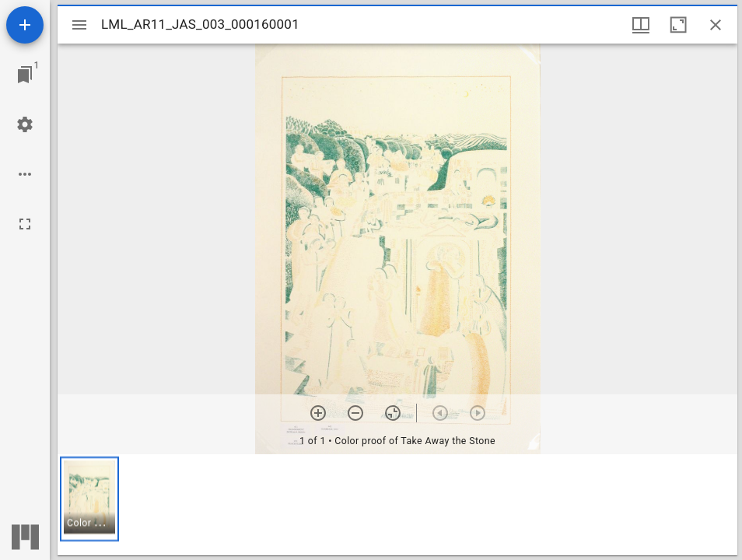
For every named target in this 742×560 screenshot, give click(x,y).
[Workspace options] (25, 174)
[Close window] (716, 25)
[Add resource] (25, 25)
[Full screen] (25, 224)
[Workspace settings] (25, 124)
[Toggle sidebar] (79, 25)
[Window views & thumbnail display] (641, 25)
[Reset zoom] (393, 413)
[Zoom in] (318, 413)
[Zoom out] (355, 413)
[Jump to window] (25, 75)
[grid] (397, 505)
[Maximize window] (678, 25)
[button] (89, 499)
